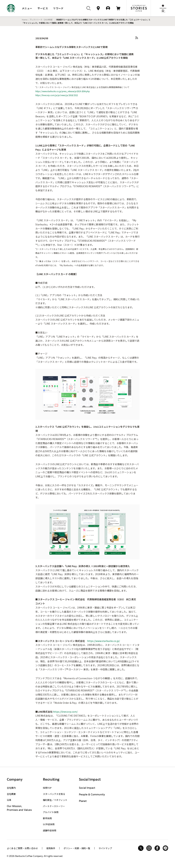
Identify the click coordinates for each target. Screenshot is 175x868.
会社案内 (11, 788)
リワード (58, 8)
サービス (43, 8)
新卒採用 (47, 818)
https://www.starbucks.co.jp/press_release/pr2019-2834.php (63, 91)
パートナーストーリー (54, 806)
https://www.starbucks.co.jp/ (103, 641)
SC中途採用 (49, 824)
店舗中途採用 (50, 830)
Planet (83, 801)
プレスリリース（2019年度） (42, 20)
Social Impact (87, 788)
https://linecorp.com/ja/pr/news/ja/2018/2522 (57, 95)
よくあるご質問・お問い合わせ (22, 848)
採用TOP (47, 788)
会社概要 (11, 794)
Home (25, 20)
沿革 (9, 800)
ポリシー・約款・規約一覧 (77, 848)
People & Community (92, 795)
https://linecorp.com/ (65, 712)
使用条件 (51, 848)
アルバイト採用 (51, 812)
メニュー (27, 8)
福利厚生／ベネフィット (55, 800)
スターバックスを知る (54, 794)
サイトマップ (105, 848)
